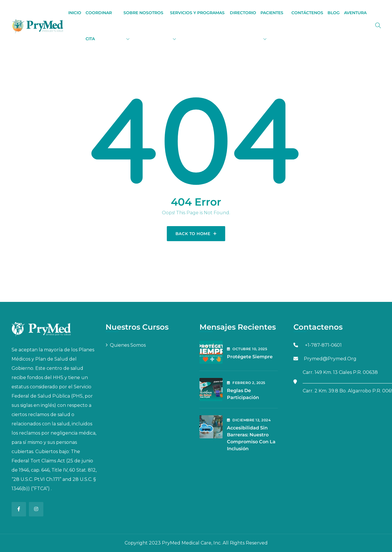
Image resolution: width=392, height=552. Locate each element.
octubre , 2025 (247, 349)
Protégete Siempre (250, 357)
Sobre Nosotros (143, 13)
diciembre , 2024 (249, 420)
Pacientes (272, 13)
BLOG (334, 13)
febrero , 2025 (246, 383)
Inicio (75, 13)
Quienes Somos (128, 345)
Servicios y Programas (197, 13)
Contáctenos (307, 13)
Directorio (243, 13)
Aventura (355, 13)
